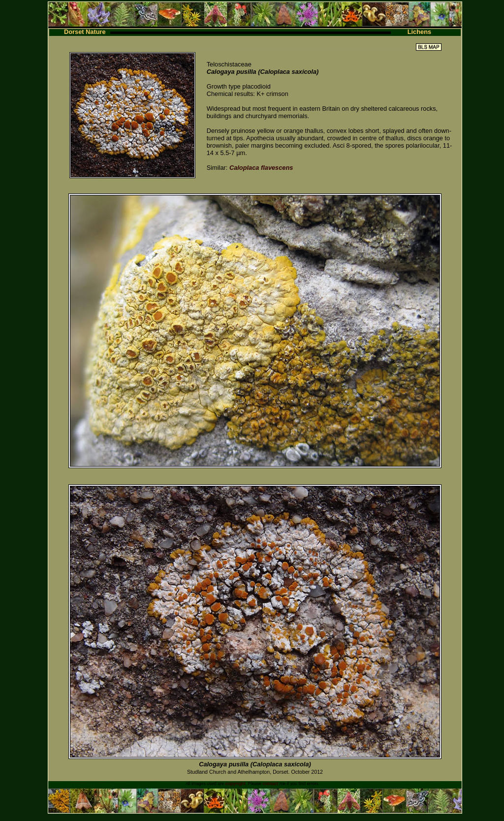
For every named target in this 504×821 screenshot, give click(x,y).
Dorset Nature (85, 32)
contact (270, 784)
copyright (236, 784)
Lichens (419, 32)
